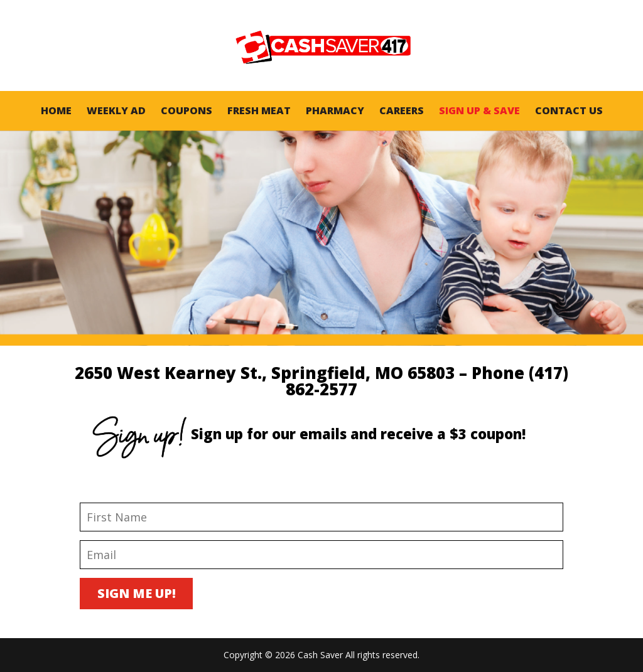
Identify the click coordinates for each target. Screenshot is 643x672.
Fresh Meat (259, 110)
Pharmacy (335, 110)
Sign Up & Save (479, 110)
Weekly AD (116, 110)
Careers (402, 110)
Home (56, 110)
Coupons (186, 110)
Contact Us (569, 110)
